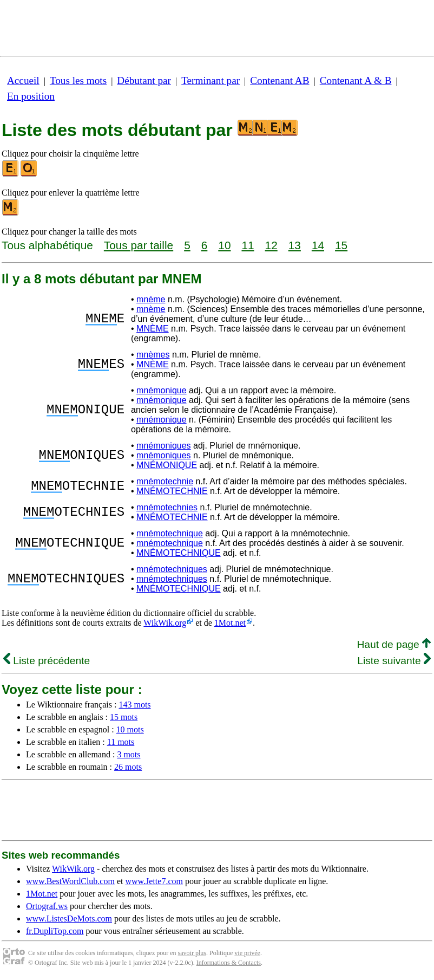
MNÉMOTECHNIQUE (179, 553)
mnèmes (153, 355)
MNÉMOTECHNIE (172, 491)
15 (341, 245)
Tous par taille (139, 245)
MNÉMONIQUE (167, 465)
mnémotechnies (167, 507)
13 (295, 245)
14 (318, 245)
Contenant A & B (356, 80)
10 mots (130, 729)
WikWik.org (165, 623)
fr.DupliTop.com (55, 931)
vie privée (247, 953)
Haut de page (394, 644)
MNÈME (153, 329)
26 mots (128, 767)
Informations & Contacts (229, 963)
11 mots (121, 742)
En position (31, 96)
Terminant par (211, 80)
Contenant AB (280, 80)
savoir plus (192, 953)
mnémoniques (164, 446)
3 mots (129, 754)
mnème (151, 299)
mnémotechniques (172, 569)
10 (224, 245)
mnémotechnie (165, 481)
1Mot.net (230, 623)
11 (248, 245)
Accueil (23, 80)
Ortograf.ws (47, 906)
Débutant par (144, 80)
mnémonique (162, 390)
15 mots (124, 717)
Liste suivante (394, 661)
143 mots (134, 705)
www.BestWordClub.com (70, 881)
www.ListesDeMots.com (69, 919)
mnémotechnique (170, 533)
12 (271, 245)
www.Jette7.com (154, 881)
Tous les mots (78, 80)
